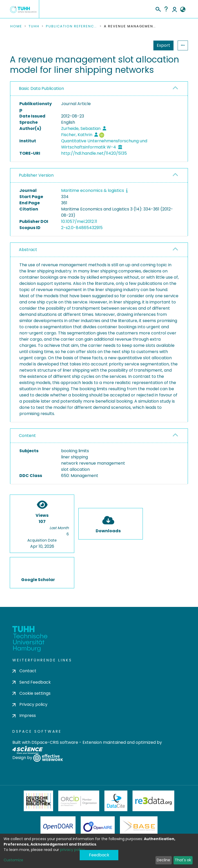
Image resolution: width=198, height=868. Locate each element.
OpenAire (98, 827)
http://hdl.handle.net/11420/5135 (94, 153)
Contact (24, 671)
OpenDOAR (58, 827)
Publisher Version (36, 175)
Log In (175, 9)
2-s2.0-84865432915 (82, 228)
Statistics (162, 45)
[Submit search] (158, 9)
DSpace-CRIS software (55, 742)
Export (138, 45)
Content (27, 436)
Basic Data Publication (41, 88)
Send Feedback (32, 682)
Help (166, 9)
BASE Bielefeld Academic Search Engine (139, 827)
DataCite (116, 801)
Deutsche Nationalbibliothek (38, 801)
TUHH (34, 26)
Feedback (99, 855)
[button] (183, 10)
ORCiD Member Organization (79, 801)
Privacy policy (30, 704)
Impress (24, 715)
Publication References (72, 26)
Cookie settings (31, 693)
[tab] (99, 89)
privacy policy (72, 850)
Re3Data (153, 801)
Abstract (28, 250)
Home (16, 26)
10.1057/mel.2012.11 (79, 221)
